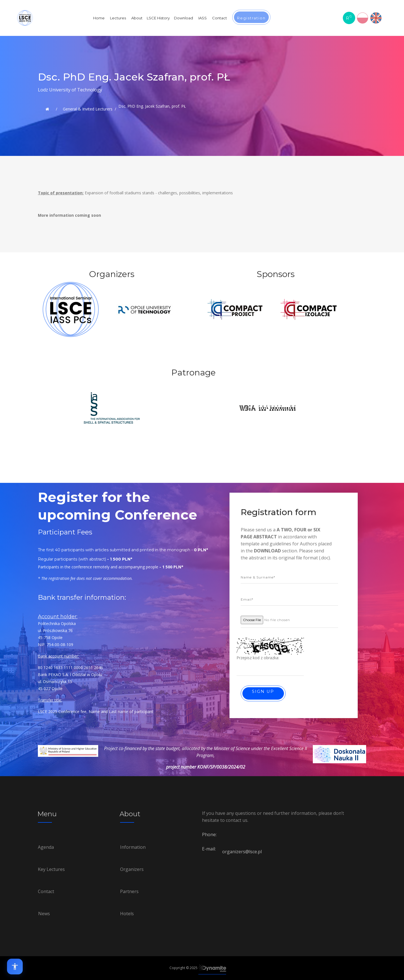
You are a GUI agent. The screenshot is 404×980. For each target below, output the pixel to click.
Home (99, 18)
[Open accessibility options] (15, 967)
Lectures (118, 18)
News (44, 914)
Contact (220, 18)
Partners (129, 891)
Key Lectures (51, 869)
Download (183, 18)
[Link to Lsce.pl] (47, 109)
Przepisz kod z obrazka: (258, 658)
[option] (71, 325)
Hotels (127, 914)
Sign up (264, 691)
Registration (251, 18)
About (137, 18)
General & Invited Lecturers (88, 109)
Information (133, 847)
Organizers (132, 869)
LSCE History (158, 18)
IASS (203, 18)
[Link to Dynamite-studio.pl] (212, 968)
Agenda (46, 847)
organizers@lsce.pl (242, 852)
